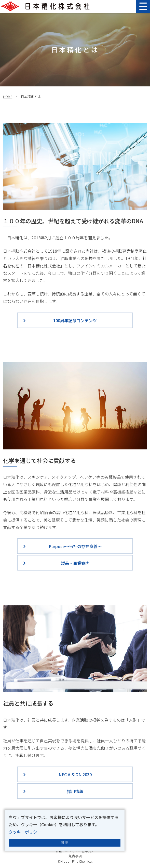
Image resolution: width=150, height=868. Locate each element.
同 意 (64, 843)
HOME (8, 96)
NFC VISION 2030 (75, 774)
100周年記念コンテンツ (75, 320)
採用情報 (75, 791)
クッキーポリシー (25, 832)
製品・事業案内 (75, 563)
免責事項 (75, 856)
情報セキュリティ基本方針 (75, 851)
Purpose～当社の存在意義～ (75, 546)
